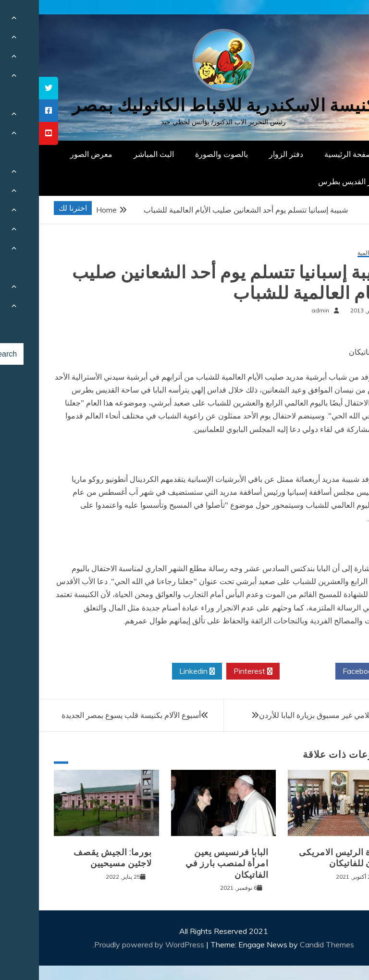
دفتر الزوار (247, 154)
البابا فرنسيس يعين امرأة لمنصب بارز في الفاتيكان (188, 864)
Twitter (269, 671)
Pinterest (214, 671)
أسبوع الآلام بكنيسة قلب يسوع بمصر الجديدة (92, 715)
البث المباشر (115, 154)
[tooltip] (10, 88)
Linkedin (158, 671)
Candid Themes (288, 944)
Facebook (324, 671)
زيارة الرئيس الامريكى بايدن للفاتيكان (303, 858)
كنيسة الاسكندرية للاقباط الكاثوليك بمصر (185, 105)
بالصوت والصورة (183, 154)
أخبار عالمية (333, 253)
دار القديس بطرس (308, 181)
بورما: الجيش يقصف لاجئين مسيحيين (74, 858)
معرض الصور (52, 154)
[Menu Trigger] (338, 20)
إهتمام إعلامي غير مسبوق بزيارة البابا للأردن (289, 715)
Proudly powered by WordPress (111, 944)
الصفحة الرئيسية (312, 154)
